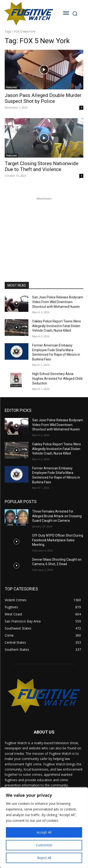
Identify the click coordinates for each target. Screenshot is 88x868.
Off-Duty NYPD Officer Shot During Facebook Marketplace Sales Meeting (58, 540)
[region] (44, 828)
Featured (11, 87)
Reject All (44, 858)
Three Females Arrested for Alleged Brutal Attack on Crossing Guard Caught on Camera (57, 516)
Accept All (44, 832)
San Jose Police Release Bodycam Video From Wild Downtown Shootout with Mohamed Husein (58, 302)
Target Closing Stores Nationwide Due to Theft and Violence (42, 166)
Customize (44, 845)
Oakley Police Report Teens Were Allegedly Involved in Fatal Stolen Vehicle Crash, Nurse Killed (57, 326)
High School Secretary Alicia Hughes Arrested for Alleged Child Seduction (57, 378)
